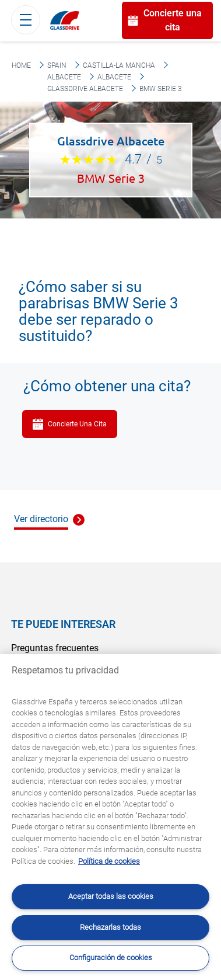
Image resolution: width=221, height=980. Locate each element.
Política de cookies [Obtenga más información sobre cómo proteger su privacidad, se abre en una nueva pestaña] (109, 861)
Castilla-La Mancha (119, 65)
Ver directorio (41, 519)
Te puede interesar (63, 624)
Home (21, 65)
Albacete (64, 77)
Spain (57, 65)
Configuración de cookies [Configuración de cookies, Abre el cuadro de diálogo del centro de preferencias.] (111, 958)
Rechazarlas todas (110, 927)
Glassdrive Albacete (85, 89)
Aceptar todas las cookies (111, 896)
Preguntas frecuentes (55, 648)
